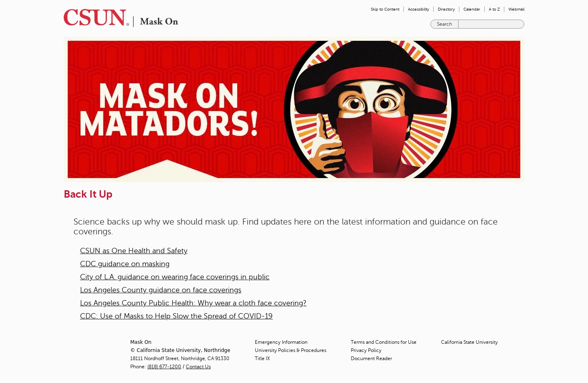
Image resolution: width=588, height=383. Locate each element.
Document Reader (371, 359)
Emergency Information (281, 342)
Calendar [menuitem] (472, 9)
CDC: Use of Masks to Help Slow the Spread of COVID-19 (176, 316)
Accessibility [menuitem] (419, 9)
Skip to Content (385, 9)
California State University (469, 342)
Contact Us (198, 367)
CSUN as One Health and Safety (134, 251)
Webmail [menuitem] (516, 9)
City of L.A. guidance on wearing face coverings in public (175, 277)
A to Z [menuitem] (494, 9)
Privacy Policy (366, 350)
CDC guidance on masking (125, 264)
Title (262, 359)
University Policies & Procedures (291, 350)
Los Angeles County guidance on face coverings (161, 290)
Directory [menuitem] (446, 9)
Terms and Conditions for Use (384, 342)
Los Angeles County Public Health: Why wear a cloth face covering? (193, 303)
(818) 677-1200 (164, 367)
